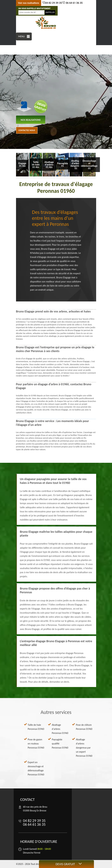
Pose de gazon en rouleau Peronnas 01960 (36, 744)
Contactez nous (27, 130)
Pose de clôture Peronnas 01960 (84, 727)
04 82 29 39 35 (54, 3)
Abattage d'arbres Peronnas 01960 (60, 729)
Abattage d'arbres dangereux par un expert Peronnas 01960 (84, 748)
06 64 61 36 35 (74, 3)
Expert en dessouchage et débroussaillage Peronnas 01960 (36, 768)
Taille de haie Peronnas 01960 (36, 727)
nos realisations (31, 120)
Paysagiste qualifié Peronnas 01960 (60, 744)
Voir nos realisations (29, 3)
